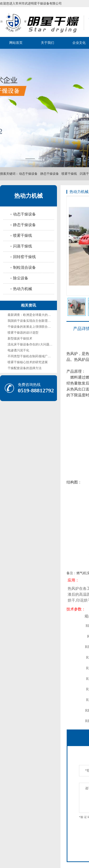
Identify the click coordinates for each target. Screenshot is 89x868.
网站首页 (16, 43)
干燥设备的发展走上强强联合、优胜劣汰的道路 (40, 327)
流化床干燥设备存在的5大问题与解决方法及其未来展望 (45, 344)
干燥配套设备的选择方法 (25, 368)
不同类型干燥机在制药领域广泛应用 (32, 356)
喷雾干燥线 (69, 174)
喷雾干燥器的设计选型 (23, 333)
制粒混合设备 (24, 267)
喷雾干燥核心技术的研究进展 (28, 362)
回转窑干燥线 (24, 257)
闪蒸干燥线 (23, 246)
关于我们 (47, 43)
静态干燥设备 (50, 174)
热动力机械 (28, 196)
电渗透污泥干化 (18, 350)
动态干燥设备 (28, 174)
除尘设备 (21, 278)
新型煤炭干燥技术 (20, 338)
